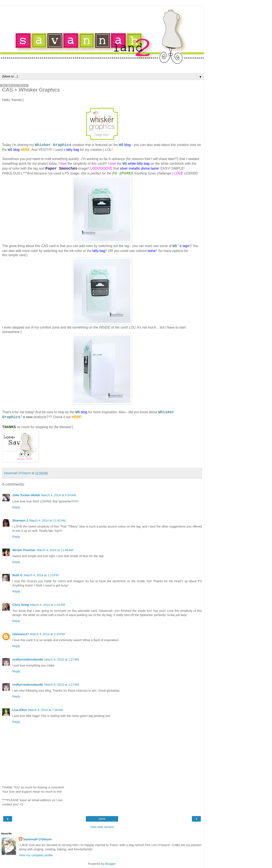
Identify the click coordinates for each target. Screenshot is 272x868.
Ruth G (17, 575)
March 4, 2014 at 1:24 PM (48, 605)
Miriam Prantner (24, 550)
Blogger (110, 864)
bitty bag (73, 150)
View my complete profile (36, 855)
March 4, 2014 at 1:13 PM (41, 575)
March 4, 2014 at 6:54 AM (59, 495)
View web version (102, 827)
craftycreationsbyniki (28, 659)
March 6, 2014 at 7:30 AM (46, 710)
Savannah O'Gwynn (38, 839)
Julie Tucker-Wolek (26, 495)
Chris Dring (21, 605)
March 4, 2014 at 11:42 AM (47, 521)
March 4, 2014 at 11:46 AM (55, 550)
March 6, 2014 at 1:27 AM (62, 659)
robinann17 (21, 634)
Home (102, 819)
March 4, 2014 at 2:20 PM (48, 634)
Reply (16, 507)
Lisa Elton (20, 710)
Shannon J (20, 521)
